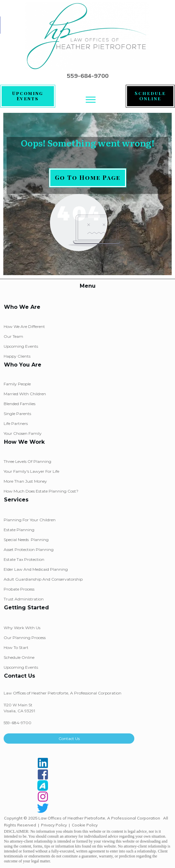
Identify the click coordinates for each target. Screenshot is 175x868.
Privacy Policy (54, 825)
